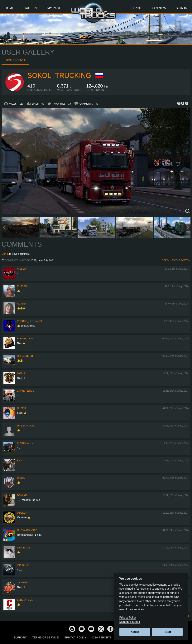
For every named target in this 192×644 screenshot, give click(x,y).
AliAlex (22, 304)
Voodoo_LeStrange (30, 321)
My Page (54, 8)
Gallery (31, 8)
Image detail (15, 60)
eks (19, 461)
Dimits (21, 478)
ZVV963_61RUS (26, 391)
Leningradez (25, 443)
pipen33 (22, 513)
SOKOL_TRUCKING (59, 76)
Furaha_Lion (25, 339)
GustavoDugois (27, 530)
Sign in (5, 254)
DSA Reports (102, 637)
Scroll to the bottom (176, 260)
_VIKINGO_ (23, 583)
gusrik (22, 408)
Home (9, 8)
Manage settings (130, 622)
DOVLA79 (22, 495)
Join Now (158, 8)
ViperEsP (23, 565)
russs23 (22, 286)
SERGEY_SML (25, 600)
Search (135, 8)
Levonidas (24, 548)
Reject (167, 632)
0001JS (21, 373)
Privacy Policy (76, 637)
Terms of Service (45, 637)
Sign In (181, 8)
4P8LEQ (21, 269)
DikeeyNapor (25, 426)
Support (20, 637)
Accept (135, 632)
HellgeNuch (25, 356)
